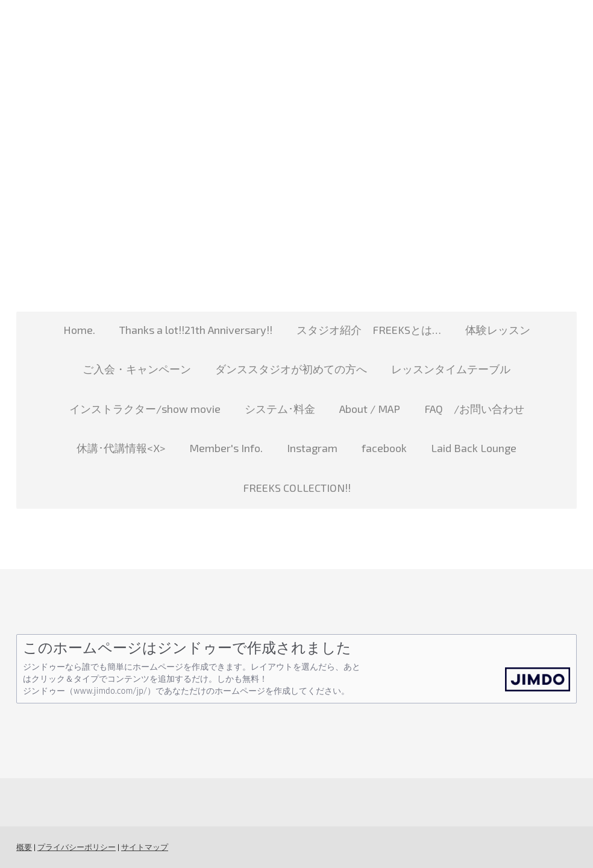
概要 (24, 847)
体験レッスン (498, 330)
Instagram (312, 448)
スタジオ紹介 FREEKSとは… (369, 330)
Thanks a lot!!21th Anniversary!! (196, 330)
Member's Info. (226, 448)
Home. (79, 330)
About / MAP (370, 409)
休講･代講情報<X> (121, 448)
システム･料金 (280, 409)
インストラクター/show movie (145, 409)
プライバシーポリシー (77, 847)
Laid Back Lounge (474, 448)
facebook (384, 448)
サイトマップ (145, 847)
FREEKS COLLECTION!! (297, 488)
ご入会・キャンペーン (137, 369)
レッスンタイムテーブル (451, 369)
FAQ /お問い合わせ (474, 409)
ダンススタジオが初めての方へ (291, 369)
